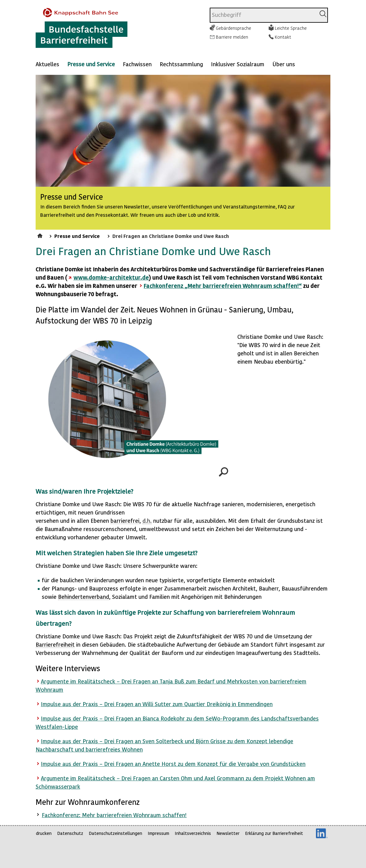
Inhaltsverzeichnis (193, 833)
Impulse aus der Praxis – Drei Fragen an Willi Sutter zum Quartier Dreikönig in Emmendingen (157, 704)
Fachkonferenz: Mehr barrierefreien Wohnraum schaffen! (114, 815)
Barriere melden (232, 37)
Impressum (158, 833)
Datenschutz (70, 833)
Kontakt (283, 37)
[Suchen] (323, 14)
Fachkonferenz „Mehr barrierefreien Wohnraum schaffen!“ (223, 286)
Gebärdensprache (234, 28)
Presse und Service (91, 64)
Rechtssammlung (181, 64)
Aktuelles (47, 64)
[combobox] (263, 15)
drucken (44, 833)
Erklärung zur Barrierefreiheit (274, 833)
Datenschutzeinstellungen (115, 833)
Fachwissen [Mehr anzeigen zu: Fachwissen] (137, 64)
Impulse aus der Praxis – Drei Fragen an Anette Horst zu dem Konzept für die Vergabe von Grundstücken (173, 764)
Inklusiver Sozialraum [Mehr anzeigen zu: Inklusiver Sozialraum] (238, 64)
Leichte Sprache (291, 28)
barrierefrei (125, 520)
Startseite (41, 235)
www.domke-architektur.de (111, 277)
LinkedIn (322, 833)
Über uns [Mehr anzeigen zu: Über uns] (284, 64)
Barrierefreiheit (55, 644)
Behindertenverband (84, 597)
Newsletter (228, 833)
